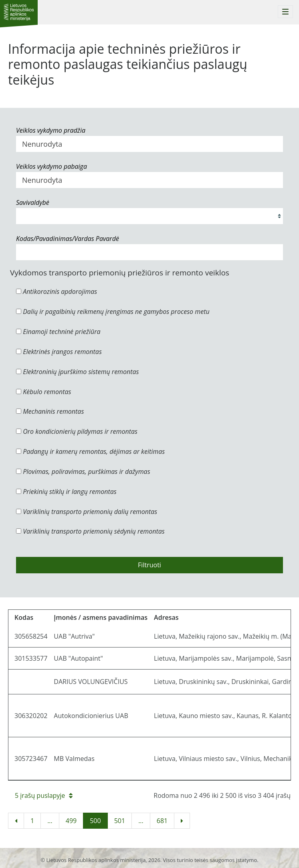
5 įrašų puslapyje (44, 795)
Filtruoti (149, 565)
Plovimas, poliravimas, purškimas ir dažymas (83, 471)
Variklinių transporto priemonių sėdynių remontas (90, 531)
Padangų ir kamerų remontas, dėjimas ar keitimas (90, 451)
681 (162, 821)
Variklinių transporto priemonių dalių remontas (87, 512)
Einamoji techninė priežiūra (58, 332)
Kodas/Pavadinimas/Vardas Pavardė (68, 239)
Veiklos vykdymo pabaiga (52, 166)
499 (71, 821)
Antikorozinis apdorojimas (57, 291)
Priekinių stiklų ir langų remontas (66, 492)
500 (95, 821)
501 (120, 821)
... (50, 821)
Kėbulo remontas (43, 392)
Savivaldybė (33, 202)
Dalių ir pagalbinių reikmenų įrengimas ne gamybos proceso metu (113, 312)
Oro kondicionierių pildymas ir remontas (77, 431)
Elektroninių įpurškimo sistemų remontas (78, 372)
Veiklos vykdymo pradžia (51, 130)
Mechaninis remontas (50, 411)
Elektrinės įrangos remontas (59, 352)
